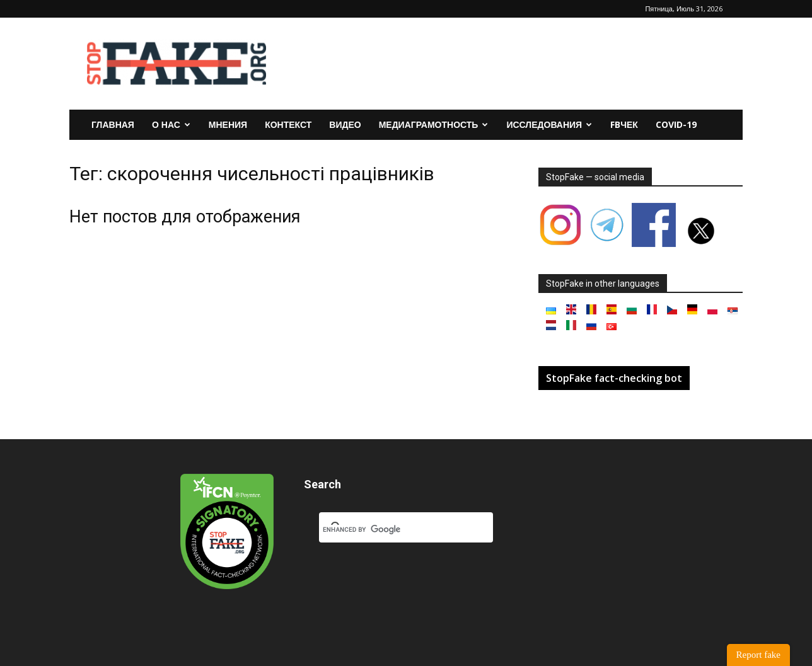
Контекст (288, 124)
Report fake (758, 655)
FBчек (624, 124)
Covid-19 (676, 124)
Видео (345, 124)
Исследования (549, 124)
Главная (113, 124)
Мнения (228, 124)
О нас (171, 124)
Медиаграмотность (434, 124)
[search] (391, 530)
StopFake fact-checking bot (614, 378)
